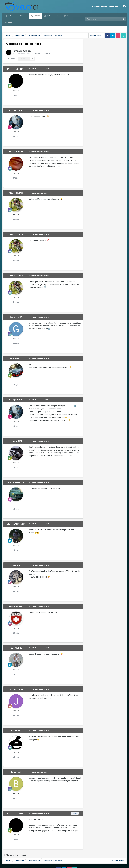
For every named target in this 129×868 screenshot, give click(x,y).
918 (16, 550)
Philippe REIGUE (16, 110)
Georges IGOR (16, 317)
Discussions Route (43, 54)
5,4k (16, 716)
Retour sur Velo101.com (17, 16)
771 (16, 95)
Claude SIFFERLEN (16, 482)
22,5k (16, 219)
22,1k (16, 178)
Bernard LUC (16, 772)
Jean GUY (16, 565)
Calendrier (71, 16)
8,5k (16, 757)
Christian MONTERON (16, 524)
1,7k (16, 385)
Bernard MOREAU (16, 152)
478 (16, 137)
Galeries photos (53, 16)
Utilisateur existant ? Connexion (106, 6)
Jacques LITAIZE (16, 689)
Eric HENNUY (16, 731)
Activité (11, 22)
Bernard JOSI (16, 441)
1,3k (16, 468)
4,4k (16, 592)
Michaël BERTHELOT (24, 51)
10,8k (16, 343)
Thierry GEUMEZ (16, 193)
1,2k (16, 674)
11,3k (16, 798)
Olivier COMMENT (16, 607)
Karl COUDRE (16, 648)
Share (11, 59)
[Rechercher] (98, 19)
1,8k (16, 509)
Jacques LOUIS (16, 358)
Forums (37, 16)
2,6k (16, 633)
